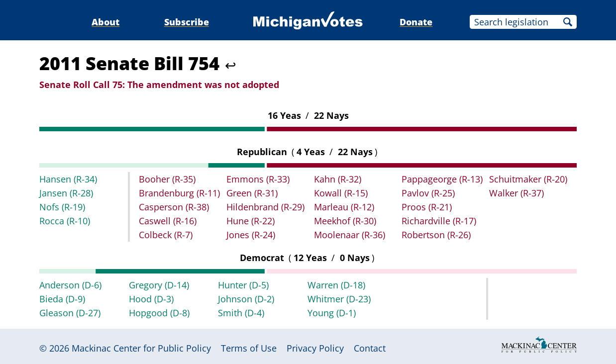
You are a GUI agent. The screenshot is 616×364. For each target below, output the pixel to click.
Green (252, 193)
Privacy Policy (315, 348)
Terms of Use (249, 348)
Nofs (62, 207)
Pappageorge (442, 179)
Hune (251, 221)
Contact (370, 348)
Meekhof (345, 221)
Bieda (62, 299)
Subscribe (187, 22)
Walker (516, 193)
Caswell (168, 221)
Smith (241, 313)
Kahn (338, 179)
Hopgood (159, 313)
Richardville (439, 221)
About (105, 22)
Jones (251, 235)
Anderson (70, 285)
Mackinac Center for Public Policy (141, 348)
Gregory (159, 285)
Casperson (174, 207)
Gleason (70, 313)
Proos (427, 207)
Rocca (65, 221)
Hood (151, 299)
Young (332, 313)
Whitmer (339, 299)
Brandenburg (179, 193)
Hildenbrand (265, 207)
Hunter (243, 285)
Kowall (341, 193)
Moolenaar (350, 235)
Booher (167, 179)
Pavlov (428, 193)
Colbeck (166, 235)
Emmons (258, 179)
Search (568, 22)
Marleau (344, 207)
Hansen (68, 179)
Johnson (246, 299)
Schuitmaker (528, 179)
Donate (416, 22)
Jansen (66, 193)
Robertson (436, 235)
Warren (336, 285)
